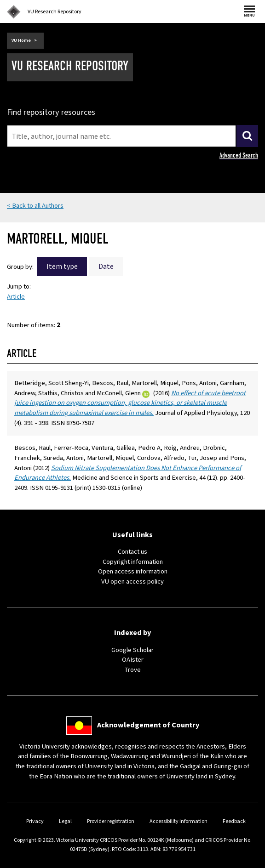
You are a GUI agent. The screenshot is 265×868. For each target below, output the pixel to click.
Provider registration (111, 821)
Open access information (133, 571)
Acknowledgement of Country (148, 725)
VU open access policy (132, 582)
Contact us (132, 552)
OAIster (133, 660)
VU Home (21, 40)
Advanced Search (239, 155)
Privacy (35, 821)
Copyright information (133, 562)
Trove (132, 670)
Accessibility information (179, 821)
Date (106, 267)
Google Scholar (132, 650)
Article (16, 297)
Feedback (234, 821)
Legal (65, 821)
